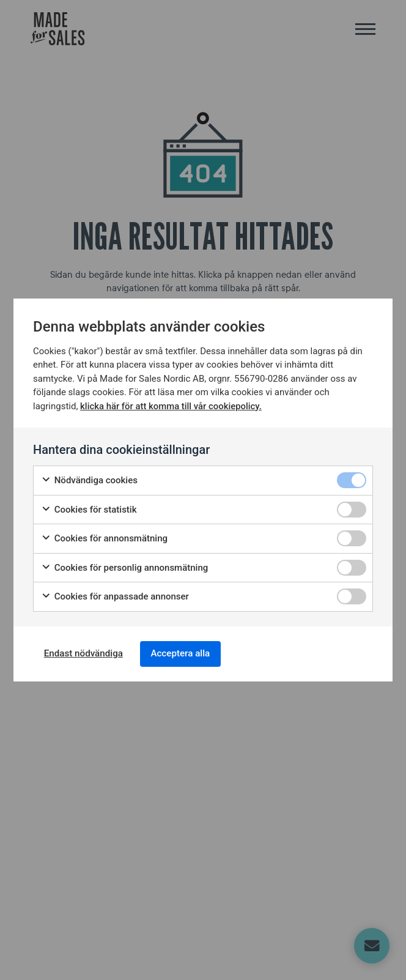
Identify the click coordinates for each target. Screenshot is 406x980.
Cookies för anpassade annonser (115, 595)
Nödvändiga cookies (89, 479)
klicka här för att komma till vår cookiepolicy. (172, 404)
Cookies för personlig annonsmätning (124, 566)
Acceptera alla (192, 654)
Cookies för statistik (89, 508)
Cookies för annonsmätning (104, 537)
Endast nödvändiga (87, 654)
